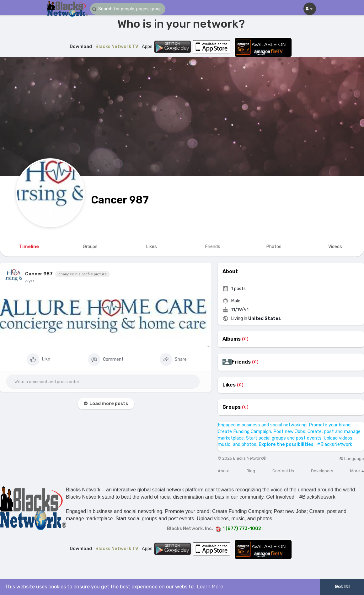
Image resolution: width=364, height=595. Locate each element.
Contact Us (283, 471)
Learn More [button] (210, 587)
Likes (229, 385)
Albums (232, 339)
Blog (251, 471)
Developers (322, 471)
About (224, 471)
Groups (232, 407)
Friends (241, 362)
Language (352, 459)
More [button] (357, 471)
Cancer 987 (120, 200)
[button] (128, 9)
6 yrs (30, 281)
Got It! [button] (342, 587)
